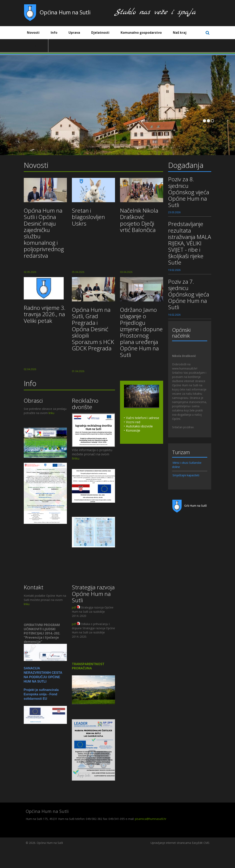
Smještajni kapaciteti (186, 475)
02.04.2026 (30, 369)
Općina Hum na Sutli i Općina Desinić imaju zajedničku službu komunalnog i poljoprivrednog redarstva (44, 233)
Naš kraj (183, 33)
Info (57, 33)
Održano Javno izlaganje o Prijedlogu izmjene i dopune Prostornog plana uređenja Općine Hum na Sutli (141, 332)
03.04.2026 (126, 272)
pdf (74, 607)
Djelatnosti (103, 33)
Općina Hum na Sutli (65, 12)
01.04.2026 (78, 371)
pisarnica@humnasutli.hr (151, 819)
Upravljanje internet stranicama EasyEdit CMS (180, 843)
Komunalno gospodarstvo (144, 33)
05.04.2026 (78, 272)
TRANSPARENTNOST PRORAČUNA (88, 666)
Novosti (36, 33)
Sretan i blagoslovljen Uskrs (88, 217)
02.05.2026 (30, 272)
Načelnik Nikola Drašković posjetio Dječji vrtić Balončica (139, 220)
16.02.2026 (174, 315)
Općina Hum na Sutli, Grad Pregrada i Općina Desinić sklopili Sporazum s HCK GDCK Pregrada (93, 329)
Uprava (77, 33)
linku (51, 413)
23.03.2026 (174, 212)
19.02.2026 (174, 270)
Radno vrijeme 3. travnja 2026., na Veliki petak (45, 314)
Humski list (36, 46)
